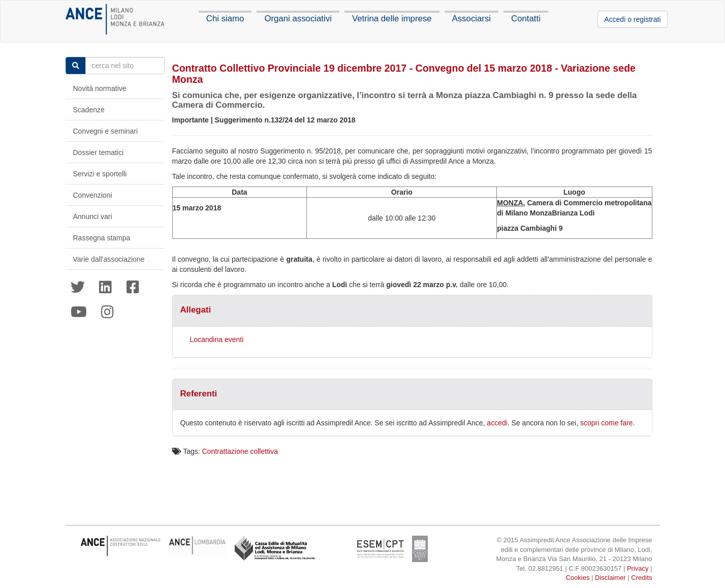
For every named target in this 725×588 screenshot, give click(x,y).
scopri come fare (606, 423)
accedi (497, 423)
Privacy (638, 568)
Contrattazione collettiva (240, 451)
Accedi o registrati (632, 19)
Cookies (577, 578)
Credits (641, 578)
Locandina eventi (216, 339)
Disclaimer (610, 578)
